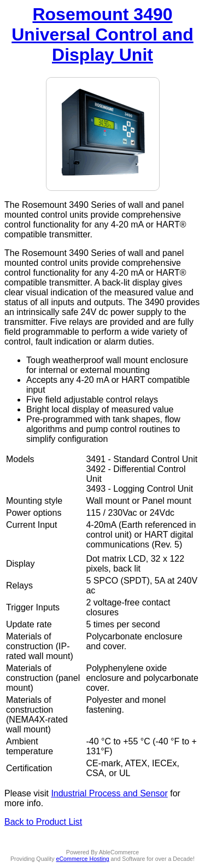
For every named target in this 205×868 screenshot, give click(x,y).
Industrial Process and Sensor (109, 793)
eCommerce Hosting (83, 859)
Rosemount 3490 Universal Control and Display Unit (102, 34)
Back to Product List (43, 822)
